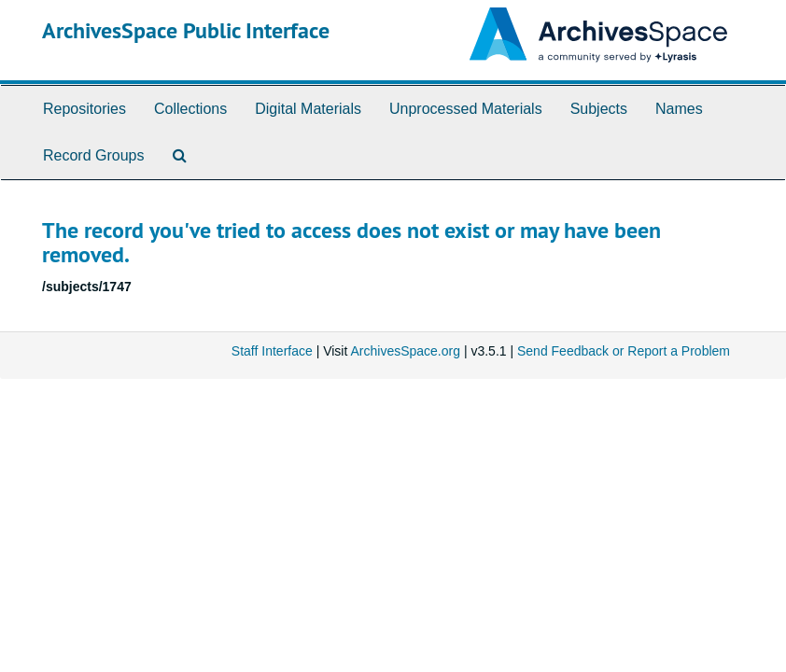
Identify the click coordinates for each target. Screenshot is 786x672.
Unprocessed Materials (466, 109)
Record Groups (94, 155)
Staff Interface (272, 351)
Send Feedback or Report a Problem (624, 351)
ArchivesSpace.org (405, 351)
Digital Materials (308, 109)
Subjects (599, 109)
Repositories (84, 109)
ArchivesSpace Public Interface (186, 30)
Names (679, 109)
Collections (190, 109)
